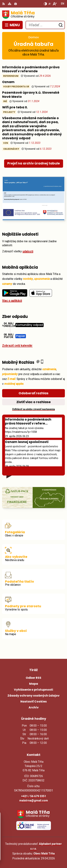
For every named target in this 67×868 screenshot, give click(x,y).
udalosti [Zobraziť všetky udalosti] (28, 251)
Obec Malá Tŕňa (44, 854)
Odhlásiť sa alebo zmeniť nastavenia (33, 409)
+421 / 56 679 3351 (34, 796)
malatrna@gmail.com (34, 801)
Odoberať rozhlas (33, 393)
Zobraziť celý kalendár (17, 345)
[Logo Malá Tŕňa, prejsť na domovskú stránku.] (33, 15)
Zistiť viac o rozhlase (34, 402)
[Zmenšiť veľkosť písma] (50, 4)
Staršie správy (15, 470)
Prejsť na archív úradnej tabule (34, 163)
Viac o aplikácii (12, 301)
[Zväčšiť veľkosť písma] (55, 4)
